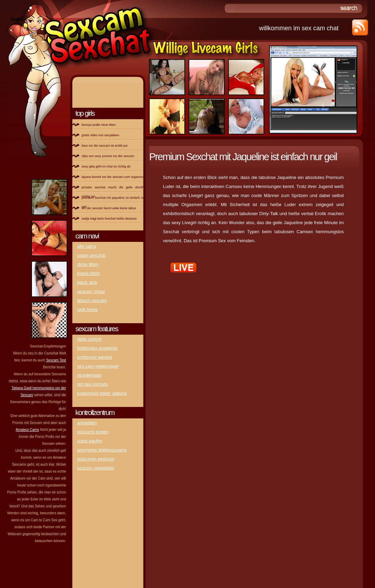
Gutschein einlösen (96, 459)
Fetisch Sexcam (92, 300)
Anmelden (87, 423)
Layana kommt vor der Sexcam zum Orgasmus (113, 177)
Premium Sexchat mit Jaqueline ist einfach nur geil (114, 200)
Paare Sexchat (91, 255)
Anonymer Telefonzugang (102, 450)
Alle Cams (87, 246)
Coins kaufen (90, 441)
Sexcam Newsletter (96, 468)
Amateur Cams (28, 430)
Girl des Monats (92, 384)
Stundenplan (89, 375)
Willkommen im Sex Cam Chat (299, 28)
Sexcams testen (93, 432)
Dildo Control (89, 339)
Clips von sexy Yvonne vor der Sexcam (108, 156)
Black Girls (87, 282)
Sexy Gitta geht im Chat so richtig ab (106, 166)
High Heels (87, 309)
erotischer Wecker (95, 357)
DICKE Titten (88, 264)
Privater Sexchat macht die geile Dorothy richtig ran (114, 189)
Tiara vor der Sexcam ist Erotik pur (105, 146)
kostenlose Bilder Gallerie (102, 393)
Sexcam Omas (91, 291)
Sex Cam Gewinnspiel (98, 366)
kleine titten (89, 273)
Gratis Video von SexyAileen (100, 135)
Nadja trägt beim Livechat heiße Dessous (109, 219)
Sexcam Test (56, 360)
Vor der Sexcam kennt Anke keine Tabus (109, 208)
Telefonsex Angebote (97, 348)
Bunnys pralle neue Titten (99, 125)
